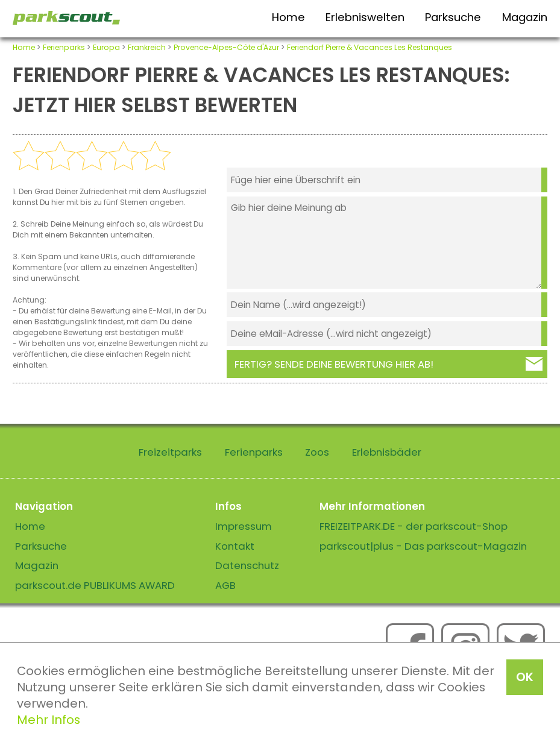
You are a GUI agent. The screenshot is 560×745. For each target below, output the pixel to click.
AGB (225, 585)
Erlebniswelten (365, 17)
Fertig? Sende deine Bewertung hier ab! (334, 364)
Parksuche (453, 17)
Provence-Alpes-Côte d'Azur (226, 47)
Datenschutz (247, 565)
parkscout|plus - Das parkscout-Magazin (423, 546)
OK (525, 677)
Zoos (317, 452)
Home (288, 17)
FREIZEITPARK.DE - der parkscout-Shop (414, 526)
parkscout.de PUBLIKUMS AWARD (95, 585)
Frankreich (147, 47)
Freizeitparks (170, 452)
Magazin (525, 17)
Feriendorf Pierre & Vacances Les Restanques (370, 47)
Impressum (244, 526)
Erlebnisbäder (387, 452)
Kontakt (235, 546)
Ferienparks (64, 47)
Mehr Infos (49, 720)
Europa (106, 47)
